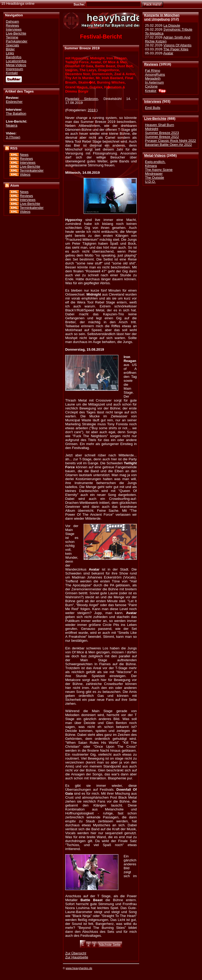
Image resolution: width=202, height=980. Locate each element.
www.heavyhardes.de (79, 968)
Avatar (168, 53)
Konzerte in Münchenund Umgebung (162, 17)
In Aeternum (154, 82)
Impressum (14, 69)
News (24, 155)
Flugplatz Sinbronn (82, 99)
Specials (12, 45)
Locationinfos (16, 61)
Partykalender (17, 41)
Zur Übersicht (76, 953)
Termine (12, 37)
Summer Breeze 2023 (162, 133)
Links (10, 53)
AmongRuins (155, 74)
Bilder (10, 49)
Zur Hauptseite (77, 957)
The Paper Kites (176, 49)
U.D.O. (150, 182)
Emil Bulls (153, 108)
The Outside (154, 178)
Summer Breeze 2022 (162, 137)
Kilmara (151, 166)
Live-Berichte (155, 119)
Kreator (151, 91)
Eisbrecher (14, 102)
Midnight (151, 129)
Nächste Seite (110, 945)
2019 (92, 110)
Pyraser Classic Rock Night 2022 (170, 141)
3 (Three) (13, 137)
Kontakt (12, 73)
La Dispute (172, 25)
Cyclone (151, 86)
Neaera (12, 125)
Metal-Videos (155, 155)
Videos (25, 174)
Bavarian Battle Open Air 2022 (168, 145)
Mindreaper (154, 174)
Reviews (151, 64)
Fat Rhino (153, 71)
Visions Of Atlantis (177, 45)
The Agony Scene (159, 170)
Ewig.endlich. (155, 162)
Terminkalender (32, 170)
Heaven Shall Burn (160, 125)
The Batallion (16, 114)
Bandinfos (14, 57)
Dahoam (12, 21)
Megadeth (153, 78)
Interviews (153, 101)
